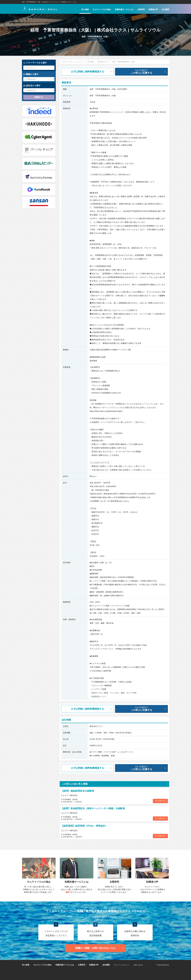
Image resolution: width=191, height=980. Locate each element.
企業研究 (141, 9)
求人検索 (85, 9)
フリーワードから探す (35, 63)
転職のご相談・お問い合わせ (100, 948)
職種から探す (31, 74)
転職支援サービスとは (124, 9)
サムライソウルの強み (102, 9)
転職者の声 (153, 9)
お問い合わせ (138, 965)
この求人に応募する (143, 72)
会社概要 (165, 9)
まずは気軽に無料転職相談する (92, 72)
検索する (39, 97)
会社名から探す (32, 86)
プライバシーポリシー (122, 965)
